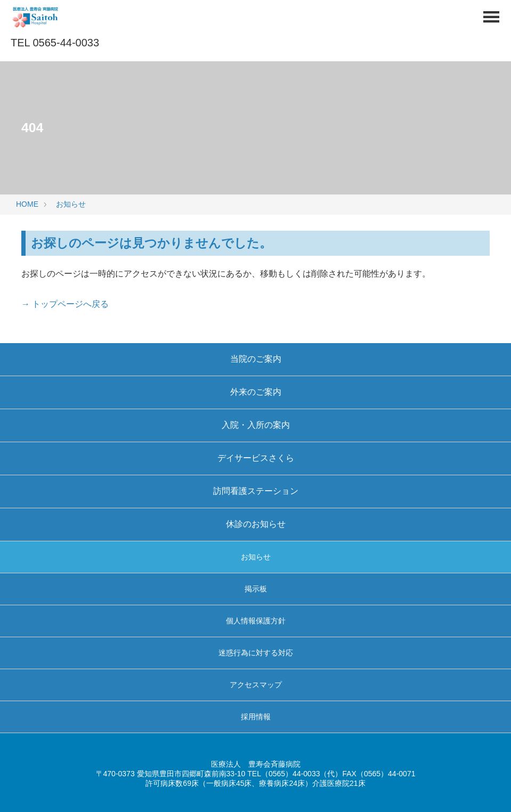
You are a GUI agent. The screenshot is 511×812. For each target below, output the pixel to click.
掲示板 (256, 589)
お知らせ (71, 204)
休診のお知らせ (256, 524)
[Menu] (491, 20)
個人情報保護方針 (256, 621)
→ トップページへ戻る (65, 304)
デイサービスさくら (256, 458)
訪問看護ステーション (256, 491)
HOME (27, 204)
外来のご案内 (256, 392)
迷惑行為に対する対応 (256, 653)
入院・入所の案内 (256, 425)
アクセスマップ (256, 685)
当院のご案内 (256, 359)
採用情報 (256, 717)
